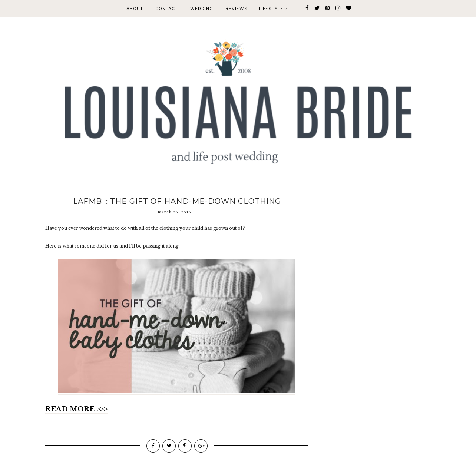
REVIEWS (237, 9)
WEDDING (202, 9)
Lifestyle (273, 9)
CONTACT (167, 9)
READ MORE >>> (76, 409)
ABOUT (135, 9)
